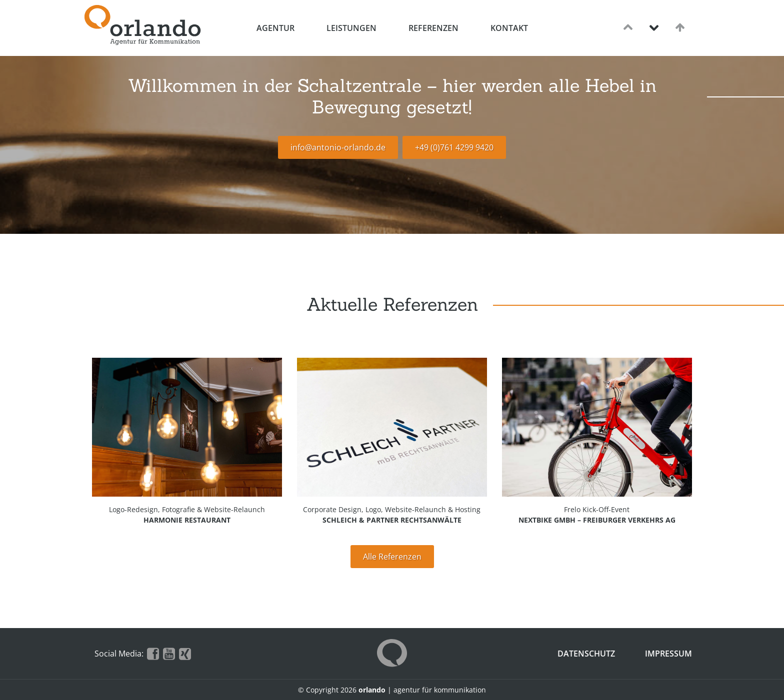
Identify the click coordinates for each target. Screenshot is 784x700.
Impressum (668, 654)
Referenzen (433, 28)
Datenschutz (586, 654)
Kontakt (509, 28)
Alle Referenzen (392, 557)
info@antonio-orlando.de (338, 147)
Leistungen (351, 28)
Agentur (275, 28)
